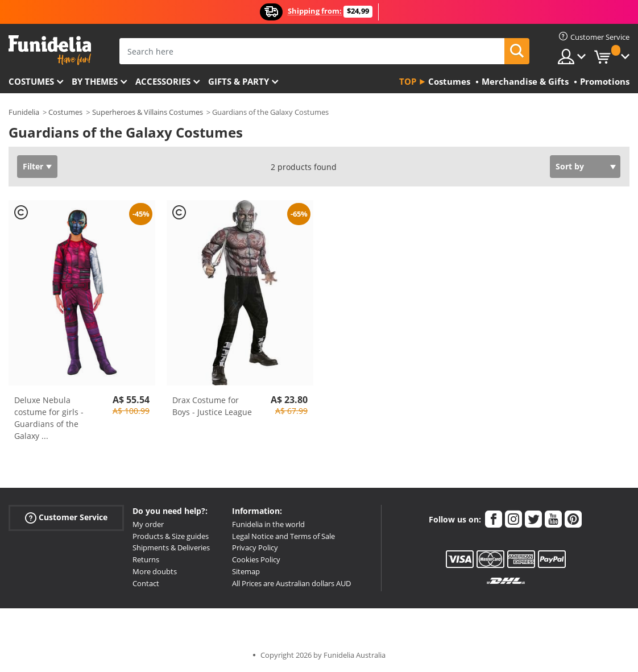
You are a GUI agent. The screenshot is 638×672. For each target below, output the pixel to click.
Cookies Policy (256, 559)
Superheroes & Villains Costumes (148, 112)
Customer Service (66, 518)
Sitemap (246, 571)
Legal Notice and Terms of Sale (283, 536)
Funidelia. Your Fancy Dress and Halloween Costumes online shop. (50, 50)
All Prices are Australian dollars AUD (291, 583)
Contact (146, 583)
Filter (33, 166)
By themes (95, 81)
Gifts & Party (239, 81)
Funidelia (24, 112)
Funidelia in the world (268, 524)
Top (408, 81)
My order (148, 524)
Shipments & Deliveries (171, 547)
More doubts (155, 571)
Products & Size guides (171, 536)
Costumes (31, 81)
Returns (146, 559)
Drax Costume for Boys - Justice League (212, 406)
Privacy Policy (255, 547)
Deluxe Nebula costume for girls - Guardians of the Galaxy (49, 418)
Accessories (163, 81)
